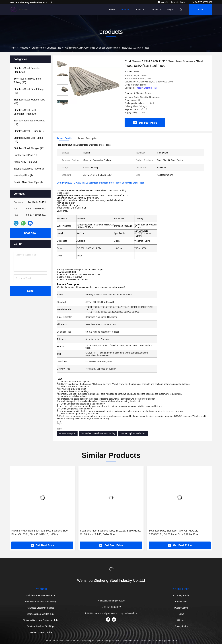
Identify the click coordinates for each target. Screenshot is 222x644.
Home (112, 10)
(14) (24, 175)
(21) (29, 131)
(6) (28, 182)
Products (125, 10)
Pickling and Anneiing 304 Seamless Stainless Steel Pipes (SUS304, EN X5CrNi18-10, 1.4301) (40, 533)
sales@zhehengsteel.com (172, 2)
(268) (28, 70)
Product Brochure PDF (147, 88)
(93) (28, 81)
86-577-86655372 (202, 2)
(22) (29, 148)
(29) (25, 162)
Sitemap (181, 620)
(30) (25, 112)
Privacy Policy (181, 626)
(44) (29, 101)
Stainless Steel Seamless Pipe (47, 48)
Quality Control (181, 608)
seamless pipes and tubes (133, 433)
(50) (29, 169)
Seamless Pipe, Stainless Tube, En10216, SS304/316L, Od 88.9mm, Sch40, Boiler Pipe (110, 533)
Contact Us (156, 10)
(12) (29, 122)
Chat (201, 10)
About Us (140, 10)
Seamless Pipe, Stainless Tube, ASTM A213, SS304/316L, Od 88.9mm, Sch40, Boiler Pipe (174, 533)
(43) (29, 91)
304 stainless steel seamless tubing (98, 433)
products (24, 48)
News (181, 614)
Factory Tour (181, 602)
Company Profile (181, 595)
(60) (26, 155)
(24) (28, 140)
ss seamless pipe (67, 433)
